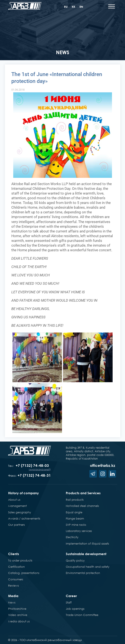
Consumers (16, 579)
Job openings (75, 609)
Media (13, 596)
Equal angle (74, 512)
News (12, 602)
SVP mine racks (76, 525)
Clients (14, 554)
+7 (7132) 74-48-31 (34, 475)
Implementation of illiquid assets (87, 544)
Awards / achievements (24, 518)
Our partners (16, 525)
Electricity (72, 537)
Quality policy (75, 560)
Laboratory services (79, 531)
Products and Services (83, 493)
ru (66, 7)
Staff (69, 602)
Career (71, 596)
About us (14, 500)
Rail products (75, 500)
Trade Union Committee (82, 615)
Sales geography (20, 512)
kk (74, 7)
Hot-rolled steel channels (82, 506)
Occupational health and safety (88, 567)
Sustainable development (86, 554)
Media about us (19, 621)
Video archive (18, 615)
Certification (16, 567)
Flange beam (75, 518)
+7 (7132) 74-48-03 (32, 465)
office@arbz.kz (103, 465)
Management (17, 506)
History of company (24, 493)
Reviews (13, 586)
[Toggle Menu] (112, 6)
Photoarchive (17, 609)
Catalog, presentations (24, 573)
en (81, 7)
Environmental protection (83, 573)
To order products (20, 560)
